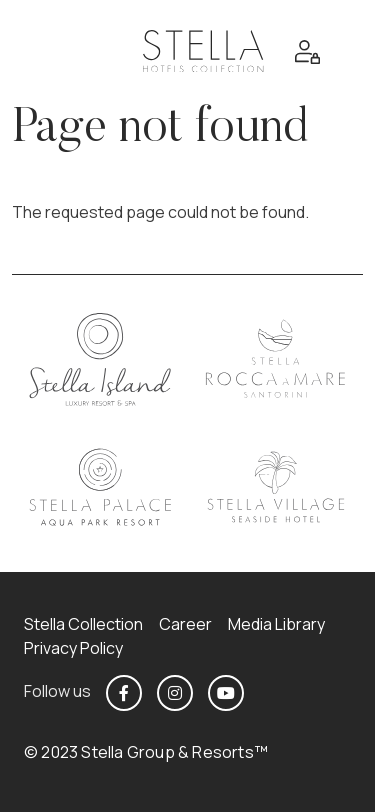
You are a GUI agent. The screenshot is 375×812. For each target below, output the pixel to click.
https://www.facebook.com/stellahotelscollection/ (124, 693)
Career (185, 624)
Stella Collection (83, 624)
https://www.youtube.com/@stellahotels (226, 693)
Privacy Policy (73, 648)
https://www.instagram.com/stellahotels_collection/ (175, 693)
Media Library (276, 624)
